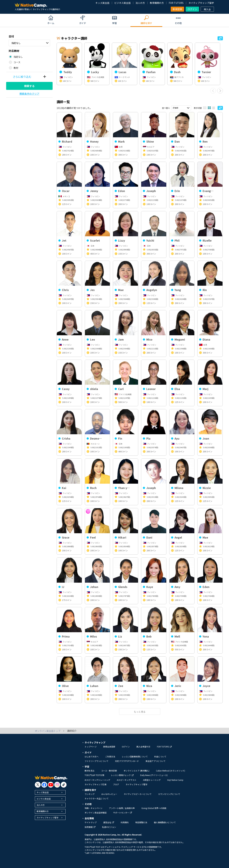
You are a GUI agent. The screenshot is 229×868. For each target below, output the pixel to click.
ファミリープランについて (96, 761)
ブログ (116, 784)
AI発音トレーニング (152, 780)
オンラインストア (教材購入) (136, 771)
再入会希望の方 (143, 747)
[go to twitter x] (38, 785)
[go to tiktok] (64, 785)
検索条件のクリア (29, 94)
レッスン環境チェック (122, 775)
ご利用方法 (110, 756)
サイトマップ (91, 822)
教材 (16, 68)
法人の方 (140, 3)
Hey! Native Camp (175, 780)
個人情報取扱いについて (165, 822)
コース (17, 62)
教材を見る (90, 771)
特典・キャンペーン (94, 808)
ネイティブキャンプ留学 (201, 3)
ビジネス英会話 (122, 3)
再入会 (207, 9)
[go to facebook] (44, 785)
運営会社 (109, 822)
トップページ (91, 747)
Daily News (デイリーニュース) (154, 775)
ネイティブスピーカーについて (138, 794)
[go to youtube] (51, 785)
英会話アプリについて (155, 761)
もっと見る (140, 712)
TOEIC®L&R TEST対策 (94, 775)
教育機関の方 (157, 3)
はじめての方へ (92, 756)
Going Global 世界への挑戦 (154, 808)
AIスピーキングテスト (127, 780)
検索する (29, 86)
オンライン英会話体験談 (96, 813)
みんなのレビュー (109, 794)
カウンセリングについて (169, 794)
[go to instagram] (57, 785)
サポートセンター (123, 813)
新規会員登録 (109, 747)
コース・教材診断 (109, 771)
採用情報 (90, 827)
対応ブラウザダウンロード (127, 761)
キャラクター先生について (97, 798)
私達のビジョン (109, 827)
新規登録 (177, 9)
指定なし (16, 43)
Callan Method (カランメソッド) (171, 771)
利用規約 (125, 822)
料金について (160, 756)
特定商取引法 (141, 822)
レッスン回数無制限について (135, 756)
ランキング (90, 794)
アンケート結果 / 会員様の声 (122, 808)
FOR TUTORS (176, 3)
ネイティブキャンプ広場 (95, 784)
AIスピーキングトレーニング (97, 780)
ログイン (192, 9)
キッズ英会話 (102, 3)
